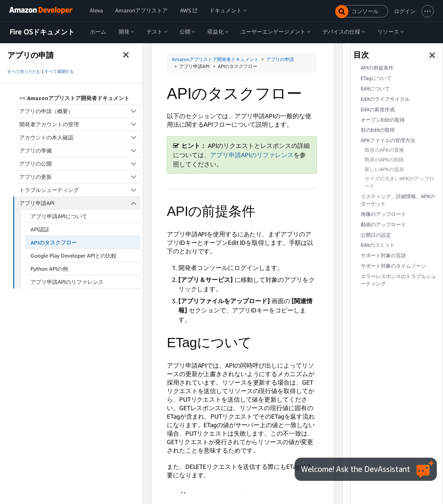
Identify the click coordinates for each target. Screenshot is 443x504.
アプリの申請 (280, 59)
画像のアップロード (383, 214)
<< (74, 98)
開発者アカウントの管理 (80, 124)
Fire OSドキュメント (42, 32)
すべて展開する (59, 71)
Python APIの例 (49, 269)
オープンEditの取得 (383, 120)
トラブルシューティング (80, 190)
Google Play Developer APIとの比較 (74, 255)
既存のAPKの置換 (384, 150)
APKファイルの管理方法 (388, 140)
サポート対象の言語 (383, 255)
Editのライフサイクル (385, 99)
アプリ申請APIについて (59, 216)
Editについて (375, 89)
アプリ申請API (80, 203)
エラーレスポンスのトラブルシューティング (398, 280)
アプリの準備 (80, 150)
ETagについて (376, 78)
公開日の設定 (376, 235)
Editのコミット (378, 245)
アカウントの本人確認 (80, 137)
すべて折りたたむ (24, 71)
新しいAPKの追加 (384, 169)
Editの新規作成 (378, 109)
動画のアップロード (383, 225)
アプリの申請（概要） (80, 111)
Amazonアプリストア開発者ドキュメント (215, 59)
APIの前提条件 (377, 68)
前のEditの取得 (378, 130)
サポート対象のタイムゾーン (393, 266)
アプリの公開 (80, 164)
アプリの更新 (80, 177)
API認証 (40, 229)
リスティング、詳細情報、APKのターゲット (398, 200)
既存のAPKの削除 (384, 160)
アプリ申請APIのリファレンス (67, 282)
